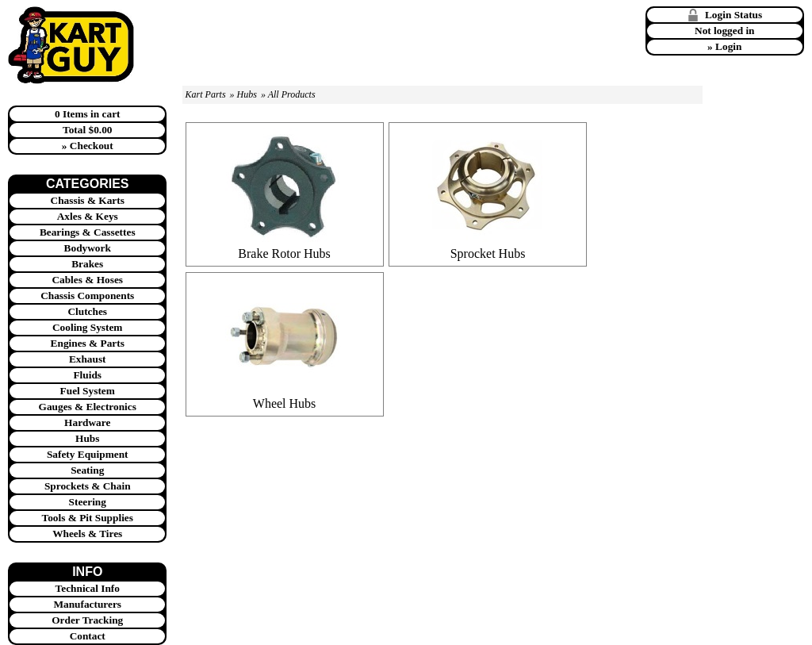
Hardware (87, 422)
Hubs (87, 438)
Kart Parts (206, 94)
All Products (292, 94)
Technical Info (88, 588)
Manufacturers (87, 604)
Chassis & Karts (88, 200)
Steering (88, 502)
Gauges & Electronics (88, 407)
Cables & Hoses (87, 280)
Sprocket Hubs (488, 253)
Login (728, 46)
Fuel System (88, 391)
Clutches (87, 311)
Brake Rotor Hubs (284, 253)
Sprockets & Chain (88, 486)
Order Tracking (87, 620)
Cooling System (88, 327)
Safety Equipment (88, 454)
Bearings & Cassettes (88, 232)
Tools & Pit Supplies (88, 518)
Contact (88, 636)
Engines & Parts (88, 343)
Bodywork (88, 248)
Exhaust (88, 359)
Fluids (87, 375)
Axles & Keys (88, 216)
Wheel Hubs (285, 403)
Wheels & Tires (87, 534)
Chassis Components (87, 296)
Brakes (87, 264)
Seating (87, 470)
